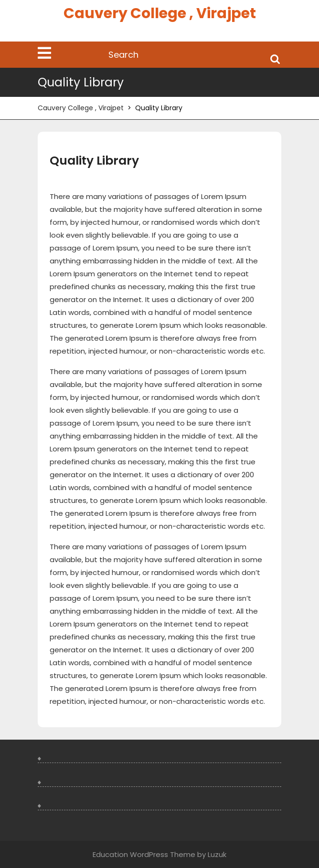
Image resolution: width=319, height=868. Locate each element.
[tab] (44, 53)
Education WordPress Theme (144, 854)
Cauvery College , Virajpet (160, 13)
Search (275, 58)
